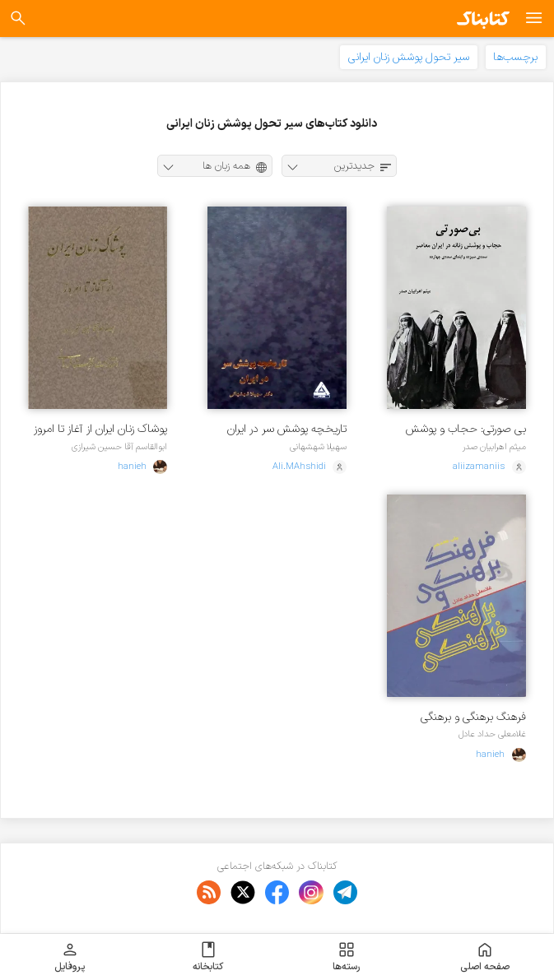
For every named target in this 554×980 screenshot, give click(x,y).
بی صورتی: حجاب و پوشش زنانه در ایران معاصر (466, 429)
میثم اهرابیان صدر (494, 447)
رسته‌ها (346, 957)
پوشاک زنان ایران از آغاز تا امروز (100, 429)
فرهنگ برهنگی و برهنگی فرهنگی (473, 717)
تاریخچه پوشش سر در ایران (287, 429)
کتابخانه (208, 957)
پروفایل (70, 957)
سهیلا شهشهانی (318, 447)
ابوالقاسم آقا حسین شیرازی (119, 447)
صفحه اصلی (485, 957)
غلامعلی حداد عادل (492, 734)
